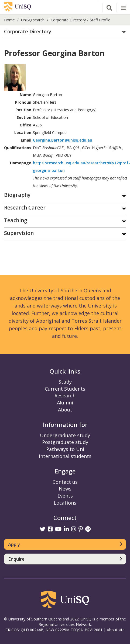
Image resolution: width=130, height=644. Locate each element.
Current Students (65, 389)
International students (65, 456)
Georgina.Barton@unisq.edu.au (63, 140)
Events (65, 496)
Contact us (65, 482)
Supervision (19, 233)
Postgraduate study (65, 442)
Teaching (16, 221)
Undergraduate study (65, 435)
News (65, 489)
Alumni (65, 403)
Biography (17, 195)
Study (65, 382)
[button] (65, 32)
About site (116, 630)
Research (65, 395)
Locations (65, 503)
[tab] (65, 32)
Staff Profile (100, 20)
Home (9, 20)
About (65, 410)
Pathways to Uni (65, 449)
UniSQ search (33, 20)
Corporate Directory (68, 20)
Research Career (25, 208)
